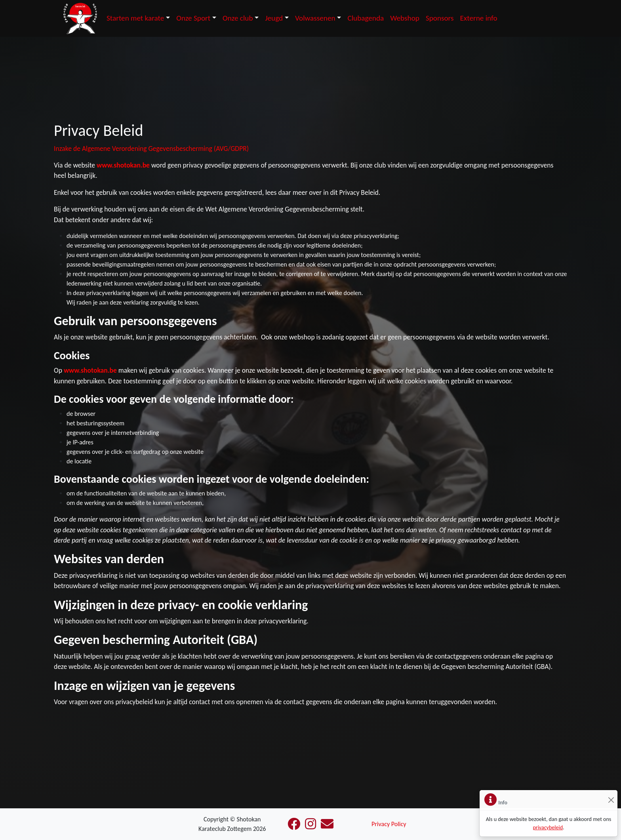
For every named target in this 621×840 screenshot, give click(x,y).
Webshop (405, 18)
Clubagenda (366, 18)
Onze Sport (193, 18)
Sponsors (440, 18)
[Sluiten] (611, 800)
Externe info (478, 18)
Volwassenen (315, 18)
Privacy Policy (389, 824)
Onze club (238, 18)
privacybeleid (548, 828)
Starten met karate (135, 18)
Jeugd (274, 18)
